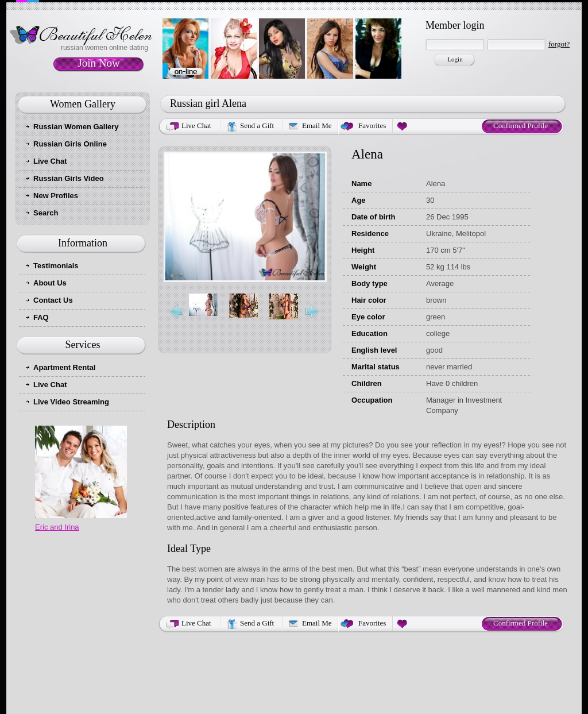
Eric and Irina (57, 527)
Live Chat (50, 161)
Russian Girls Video (69, 178)
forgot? (559, 44)
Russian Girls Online (70, 144)
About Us (50, 283)
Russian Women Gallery (76, 127)
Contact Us (53, 300)
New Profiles (56, 196)
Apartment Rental (64, 367)
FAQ (41, 317)
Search (46, 213)
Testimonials (56, 266)
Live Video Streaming (71, 402)
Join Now (98, 63)
